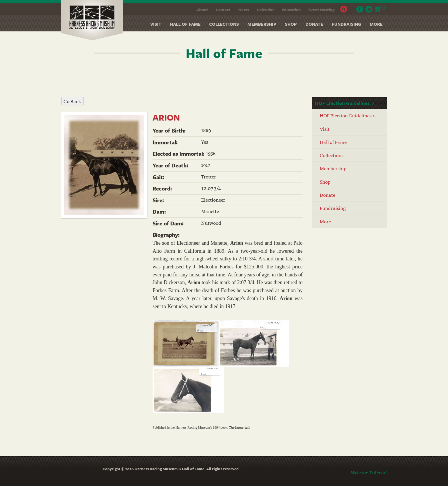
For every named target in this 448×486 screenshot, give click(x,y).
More (376, 24)
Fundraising (346, 24)
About (202, 10)
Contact (223, 10)
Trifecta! (378, 472)
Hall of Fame (185, 24)
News (244, 10)
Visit (156, 24)
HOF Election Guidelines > (347, 115)
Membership (262, 24)
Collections (224, 24)
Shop (291, 24)
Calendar (265, 10)
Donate (314, 24)
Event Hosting (321, 10)
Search (344, 9)
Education (291, 10)
